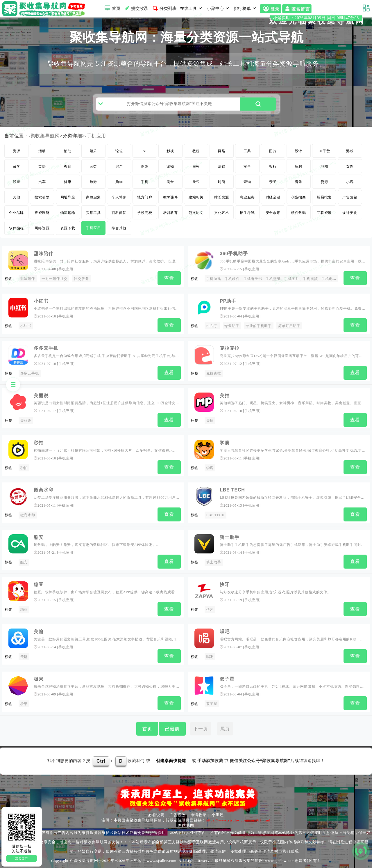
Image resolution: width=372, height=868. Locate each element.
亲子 (273, 195)
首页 (112, 8)
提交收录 (136, 8)
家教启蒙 (93, 210)
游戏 (350, 164)
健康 (68, 195)
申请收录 (199, 813)
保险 (145, 179)
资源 (17, 164)
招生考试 (247, 226)
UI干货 (324, 164)
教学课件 (170, 210)
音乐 (299, 195)
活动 (42, 164)
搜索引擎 (42, 210)
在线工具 (192, 8)
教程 (196, 164)
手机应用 (97, 149)
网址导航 (68, 210)
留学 (17, 179)
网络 (222, 164)
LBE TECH (232, 495)
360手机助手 (234, 266)
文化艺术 (222, 226)
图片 (273, 164)
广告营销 (350, 210)
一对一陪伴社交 (55, 292)
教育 (68, 179)
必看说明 (156, 813)
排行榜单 (246, 8)
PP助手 (228, 312)
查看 (169, 291)
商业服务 (247, 210)
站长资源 (222, 210)
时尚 (222, 195)
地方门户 (145, 210)
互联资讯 (324, 226)
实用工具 (93, 226)
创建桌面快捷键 (171, 759)
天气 (196, 195)
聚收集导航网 (45, 149)
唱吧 (225, 633)
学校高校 (145, 226)
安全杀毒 (273, 226)
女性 (350, 179)
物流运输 (68, 226)
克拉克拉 (229, 358)
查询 (247, 195)
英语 (42, 179)
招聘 (299, 179)
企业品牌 (16, 226)
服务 (196, 179)
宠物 (170, 179)
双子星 (227, 679)
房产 (119, 179)
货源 (324, 195)
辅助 (68, 164)
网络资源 (42, 241)
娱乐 (94, 164)
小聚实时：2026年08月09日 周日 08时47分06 (326, 20)
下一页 (201, 727)
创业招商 (299, 210)
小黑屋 (218, 813)
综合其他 (119, 241)
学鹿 (225, 450)
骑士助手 (229, 541)
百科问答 (119, 226)
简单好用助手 (289, 337)
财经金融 (273, 210)
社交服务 (81, 292)
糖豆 (39, 587)
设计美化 (350, 226)
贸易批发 (324, 210)
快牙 (225, 587)
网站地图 (186, 824)
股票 (17, 195)
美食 (170, 195)
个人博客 (119, 210)
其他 (17, 210)
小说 (350, 195)
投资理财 (42, 226)
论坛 (119, 164)
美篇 (39, 633)
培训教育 (170, 226)
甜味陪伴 (43, 266)
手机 (145, 195)
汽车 (42, 195)
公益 (94, 179)
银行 (273, 179)
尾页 (225, 727)
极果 (39, 679)
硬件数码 (299, 226)
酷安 (39, 541)
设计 (299, 164)
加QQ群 (22, 858)
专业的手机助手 (259, 337)
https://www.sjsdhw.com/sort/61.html (238, 818)
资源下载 (68, 241)
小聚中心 (219, 8)
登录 (271, 9)
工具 (247, 164)
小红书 (41, 312)
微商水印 (43, 495)
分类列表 (164, 8)
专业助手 (232, 337)
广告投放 (177, 813)
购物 (119, 195)
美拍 (225, 404)
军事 (247, 179)
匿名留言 (297, 9)
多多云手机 (46, 358)
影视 (170, 164)
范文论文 (196, 226)
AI (145, 164)
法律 (222, 179)
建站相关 (196, 210)
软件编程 (16, 241)
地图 (324, 179)
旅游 (94, 195)
